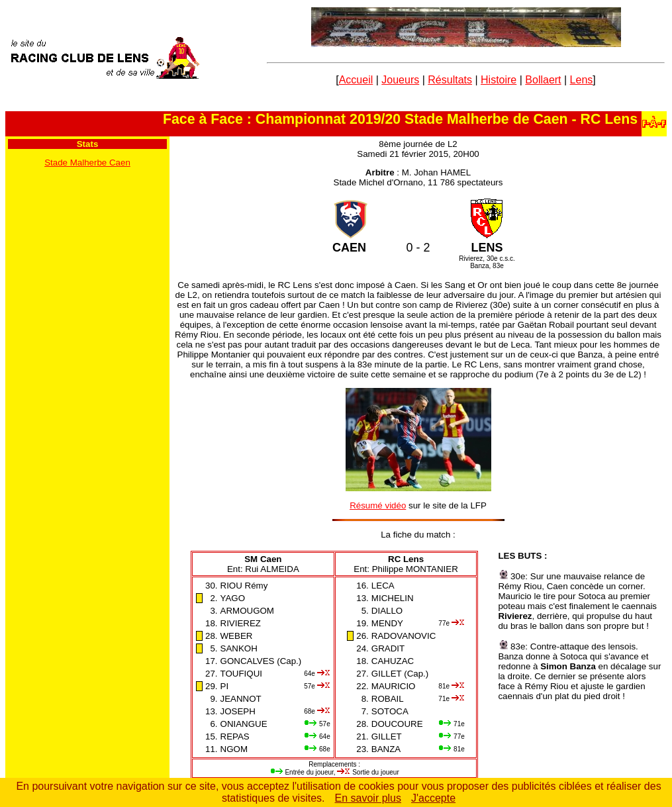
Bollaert (543, 80)
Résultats (450, 80)
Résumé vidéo (378, 505)
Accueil (356, 80)
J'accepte (433, 798)
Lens (582, 80)
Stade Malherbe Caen (87, 163)
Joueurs (400, 80)
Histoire (499, 80)
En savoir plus (368, 798)
